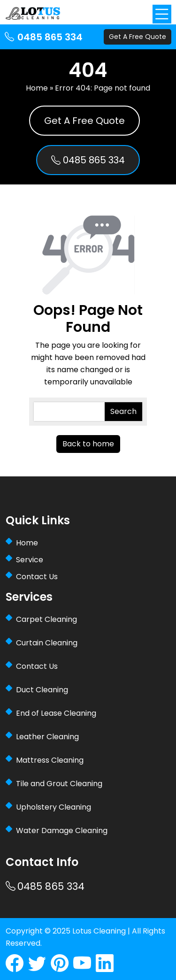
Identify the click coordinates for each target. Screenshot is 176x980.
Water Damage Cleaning (62, 831)
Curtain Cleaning (47, 643)
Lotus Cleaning (99, 931)
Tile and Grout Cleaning (59, 784)
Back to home (88, 444)
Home (37, 88)
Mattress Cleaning (50, 760)
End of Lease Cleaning (56, 713)
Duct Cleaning (42, 690)
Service (30, 560)
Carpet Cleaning (46, 619)
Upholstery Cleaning (54, 807)
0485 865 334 (44, 37)
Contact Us (37, 577)
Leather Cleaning (47, 737)
